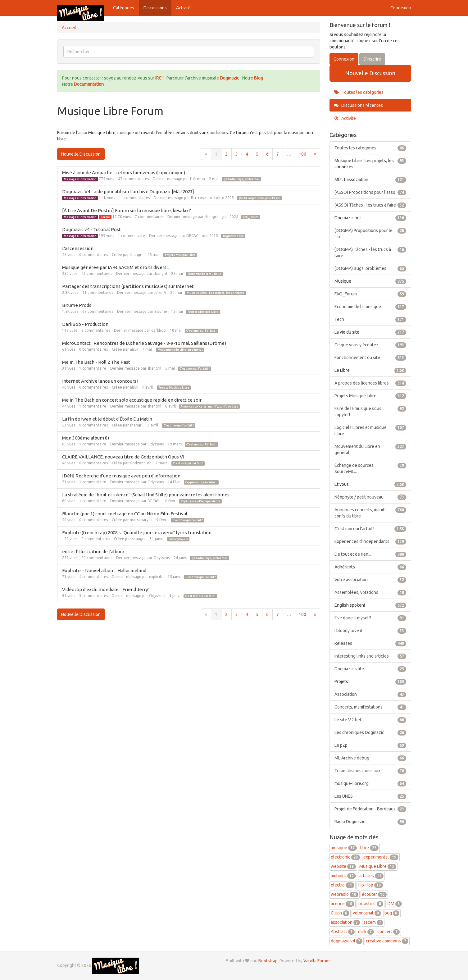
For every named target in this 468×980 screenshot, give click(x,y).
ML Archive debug (370, 758)
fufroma (198, 179)
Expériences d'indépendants (200, 501)
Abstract (343, 932)
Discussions (155, 8)
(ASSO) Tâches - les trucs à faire (370, 205)
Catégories (124, 8)
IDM (394, 904)
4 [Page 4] (247, 154)
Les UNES (370, 796)
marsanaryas (141, 520)
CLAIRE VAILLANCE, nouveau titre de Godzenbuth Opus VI (123, 457)
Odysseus (156, 444)
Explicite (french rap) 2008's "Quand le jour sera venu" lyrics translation (137, 533)
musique (344, 848)
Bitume (161, 311)
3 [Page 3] (237, 154)
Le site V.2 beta (370, 720)
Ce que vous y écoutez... (201, 482)
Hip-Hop (370, 885)
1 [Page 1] (216, 154)
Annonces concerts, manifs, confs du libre (209, 407)
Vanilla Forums (318, 961)
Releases (370, 643)
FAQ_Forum (251, 217)
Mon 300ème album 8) (86, 438)
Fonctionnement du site (370, 358)
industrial (370, 904)
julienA (160, 292)
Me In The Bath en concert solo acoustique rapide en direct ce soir (132, 400)
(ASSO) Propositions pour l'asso (259, 198)
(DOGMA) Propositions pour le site (370, 233)
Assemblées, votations (370, 592)
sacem (373, 922)
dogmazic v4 (347, 941)
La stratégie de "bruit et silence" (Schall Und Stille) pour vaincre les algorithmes (146, 495)
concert (388, 932)
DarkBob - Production (85, 324)
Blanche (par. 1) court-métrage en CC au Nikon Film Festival (125, 514)
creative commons (387, 941)
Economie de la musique (204, 274)
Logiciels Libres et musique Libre (370, 430)
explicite (156, 577)
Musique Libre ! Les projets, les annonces (216, 293)
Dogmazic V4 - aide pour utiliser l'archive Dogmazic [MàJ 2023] (128, 191)
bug (392, 913)
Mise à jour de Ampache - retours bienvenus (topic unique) (124, 173)
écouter (374, 894)
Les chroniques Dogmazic (370, 732)
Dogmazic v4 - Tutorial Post (91, 229)
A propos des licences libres (370, 383)
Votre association (370, 580)
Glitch (340, 913)
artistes (371, 876)
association (345, 922)
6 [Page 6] (267, 154)
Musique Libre (378, 866)
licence (343, 904)
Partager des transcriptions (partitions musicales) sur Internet (128, 286)
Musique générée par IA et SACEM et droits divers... (116, 267)
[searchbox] (189, 52)
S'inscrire (372, 59)
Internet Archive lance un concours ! (100, 381)
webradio (345, 894)
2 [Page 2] (226, 154)
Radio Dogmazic (370, 822)
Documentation (89, 84)
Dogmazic (230, 78)
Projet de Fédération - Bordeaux (370, 809)
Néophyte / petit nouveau (370, 497)
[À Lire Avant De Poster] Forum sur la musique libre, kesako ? (127, 210)
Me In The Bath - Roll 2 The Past (96, 362)
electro (343, 885)
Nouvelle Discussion (81, 154)
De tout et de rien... (370, 554)
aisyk (134, 349)
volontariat (367, 913)
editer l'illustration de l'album (93, 552)
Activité (183, 8)
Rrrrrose (198, 198)
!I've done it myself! (370, 618)
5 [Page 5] (257, 154)
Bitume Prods (77, 305)
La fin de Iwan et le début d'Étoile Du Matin (107, 419)
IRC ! (159, 78)
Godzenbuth (141, 463)
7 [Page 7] (278, 154)
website (343, 866)
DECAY (192, 236)
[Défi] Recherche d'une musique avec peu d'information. (122, 476)
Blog (259, 78)
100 (302, 154)
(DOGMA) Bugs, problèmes (242, 179)
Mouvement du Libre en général (180, 350)
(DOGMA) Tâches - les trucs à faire (370, 252)
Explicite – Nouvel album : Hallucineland (104, 570)
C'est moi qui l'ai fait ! (201, 331)
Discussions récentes (359, 105)
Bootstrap (268, 961)
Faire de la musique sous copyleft (370, 411)
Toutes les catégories (359, 92)
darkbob (159, 330)
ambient (343, 876)
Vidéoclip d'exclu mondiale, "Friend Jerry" (106, 589)
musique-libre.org (370, 783)
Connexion (401, 8)
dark (366, 932)
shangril (211, 217)
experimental (381, 857)
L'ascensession (78, 248)
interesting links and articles (370, 656)
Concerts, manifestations (370, 707)
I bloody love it (178, 539)
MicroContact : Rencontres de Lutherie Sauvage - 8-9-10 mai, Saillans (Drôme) (144, 343)
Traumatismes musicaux (370, 771)
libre (369, 848)
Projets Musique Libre (180, 255)
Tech (370, 319)
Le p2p (370, 745)
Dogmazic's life (233, 236)
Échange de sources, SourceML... (370, 468)
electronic (345, 857)
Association (370, 694)
